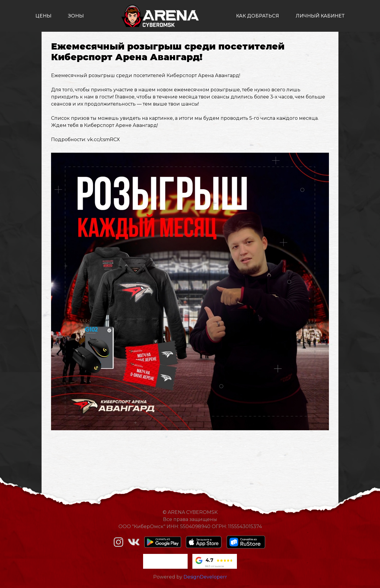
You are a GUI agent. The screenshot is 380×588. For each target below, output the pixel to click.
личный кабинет (320, 16)
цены (43, 16)
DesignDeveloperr (205, 577)
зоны (76, 16)
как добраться (258, 16)
